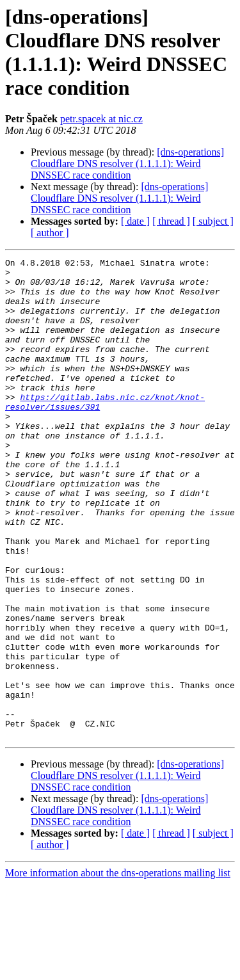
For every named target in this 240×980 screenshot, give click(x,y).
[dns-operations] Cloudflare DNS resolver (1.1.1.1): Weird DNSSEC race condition (127, 164)
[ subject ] (213, 221)
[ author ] (50, 233)
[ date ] (135, 221)
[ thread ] (171, 221)
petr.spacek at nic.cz (101, 119)
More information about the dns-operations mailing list (118, 969)
